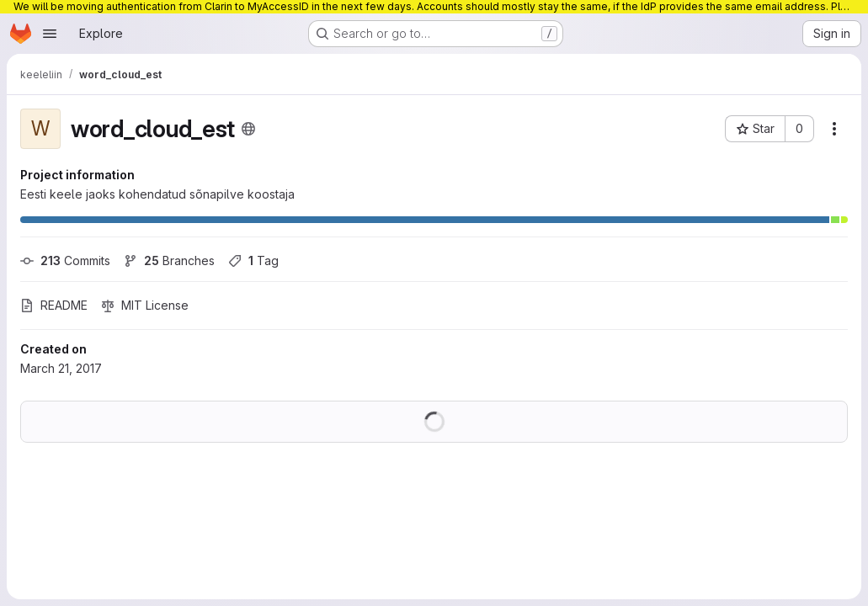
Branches (169, 260)
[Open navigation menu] (50, 34)
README (54, 305)
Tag (253, 260)
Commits (65, 260)
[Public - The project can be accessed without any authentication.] (248, 129)
